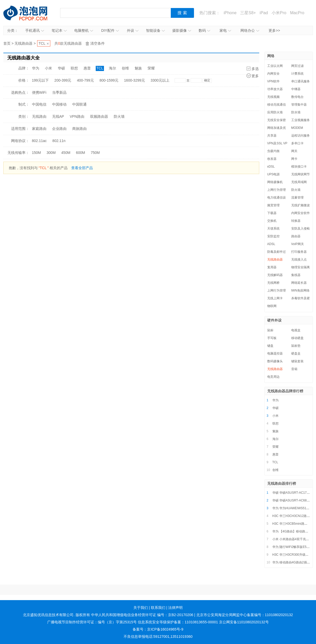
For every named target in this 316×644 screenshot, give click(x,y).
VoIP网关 (298, 244)
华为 (36, 68)
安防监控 (273, 236)
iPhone (230, 13)
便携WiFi (39, 92)
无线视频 (273, 97)
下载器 (272, 213)
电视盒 (296, 330)
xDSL (271, 167)
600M (81, 153)
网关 (294, 151)
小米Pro (279, 13)
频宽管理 (273, 205)
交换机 (272, 221)
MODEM (297, 128)
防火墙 (119, 116)
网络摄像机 (275, 182)
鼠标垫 (296, 346)
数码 (204, 30)
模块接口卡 (299, 167)
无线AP (58, 116)
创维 (125, 68)
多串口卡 (297, 143)
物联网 (272, 306)
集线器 (296, 275)
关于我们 (141, 608)
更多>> (274, 30)
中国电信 (39, 104)
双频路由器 (99, 116)
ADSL (271, 244)
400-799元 (85, 80)
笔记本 (59, 30)
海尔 (112, 68)
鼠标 (270, 330)
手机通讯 (35, 30)
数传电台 (297, 97)
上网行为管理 (277, 190)
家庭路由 (39, 129)
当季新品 (59, 92)
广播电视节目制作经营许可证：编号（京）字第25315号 (92, 622)
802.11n (59, 141)
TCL (42, 43)
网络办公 (250, 30)
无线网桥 (273, 283)
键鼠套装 (297, 361)
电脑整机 (84, 30)
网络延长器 (299, 283)
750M (95, 153)
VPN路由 (77, 116)
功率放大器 (275, 89)
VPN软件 (274, 81)
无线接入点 (299, 260)
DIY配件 (110, 30)
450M (66, 153)
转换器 (296, 221)
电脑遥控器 (275, 354)
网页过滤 (297, 66)
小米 (48, 68)
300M (51, 153)
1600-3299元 (135, 80)
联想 (74, 68)
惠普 (87, 68)
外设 (133, 30)
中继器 (296, 89)
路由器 (296, 236)
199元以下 (40, 80)
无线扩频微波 (301, 205)
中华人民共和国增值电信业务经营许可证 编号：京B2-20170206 (142, 615)
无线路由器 (23, 43)
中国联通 (79, 104)
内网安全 (273, 74)
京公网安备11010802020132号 (244, 622)
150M (37, 153)
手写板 (272, 338)
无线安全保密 (277, 120)
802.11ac (39, 141)
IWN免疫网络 (300, 290)
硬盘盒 (296, 354)
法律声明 (175, 608)
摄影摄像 (182, 30)
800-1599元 (109, 80)
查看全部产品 (82, 168)
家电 (225, 30)
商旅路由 (79, 129)
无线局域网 (299, 182)
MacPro (297, 13)
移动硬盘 (297, 338)
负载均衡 (273, 151)
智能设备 (155, 30)
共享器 (272, 136)
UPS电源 (274, 174)
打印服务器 (299, 252)
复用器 (272, 267)
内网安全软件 (301, 213)
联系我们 (158, 608)
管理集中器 (299, 105)
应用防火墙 (275, 112)
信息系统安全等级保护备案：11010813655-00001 (178, 622)
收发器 (272, 159)
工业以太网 (275, 66)
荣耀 (151, 68)
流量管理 (297, 198)
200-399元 (63, 80)
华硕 (61, 68)
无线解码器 (275, 275)
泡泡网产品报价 (30, 13)
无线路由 (39, 116)
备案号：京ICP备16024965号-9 (158, 629)
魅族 (138, 68)
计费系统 (297, 74)
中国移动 (59, 104)
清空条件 (98, 43)
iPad (264, 13)
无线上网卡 (275, 298)
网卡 (294, 159)
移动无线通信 (277, 105)
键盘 (270, 346)
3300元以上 (160, 80)
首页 (7, 43)
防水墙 (296, 112)
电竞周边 (273, 377)
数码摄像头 (275, 361)
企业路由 (59, 129)
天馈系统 (273, 229)
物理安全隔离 (301, 267)
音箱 (294, 369)
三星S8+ (248, 13)
